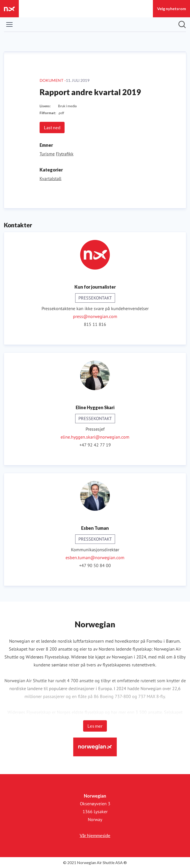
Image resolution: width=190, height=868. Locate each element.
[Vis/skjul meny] (9, 24)
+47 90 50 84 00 (95, 565)
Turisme (47, 154)
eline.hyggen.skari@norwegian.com (95, 437)
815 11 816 (95, 324)
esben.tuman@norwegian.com (95, 558)
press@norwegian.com (95, 316)
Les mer (95, 726)
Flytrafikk (65, 154)
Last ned (52, 127)
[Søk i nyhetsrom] (182, 24)
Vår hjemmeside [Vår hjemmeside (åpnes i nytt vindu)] (95, 835)
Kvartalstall (50, 179)
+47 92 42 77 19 (95, 445)
